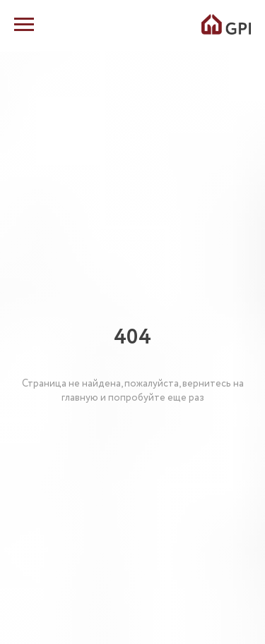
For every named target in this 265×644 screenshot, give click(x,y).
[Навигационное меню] (24, 25)
